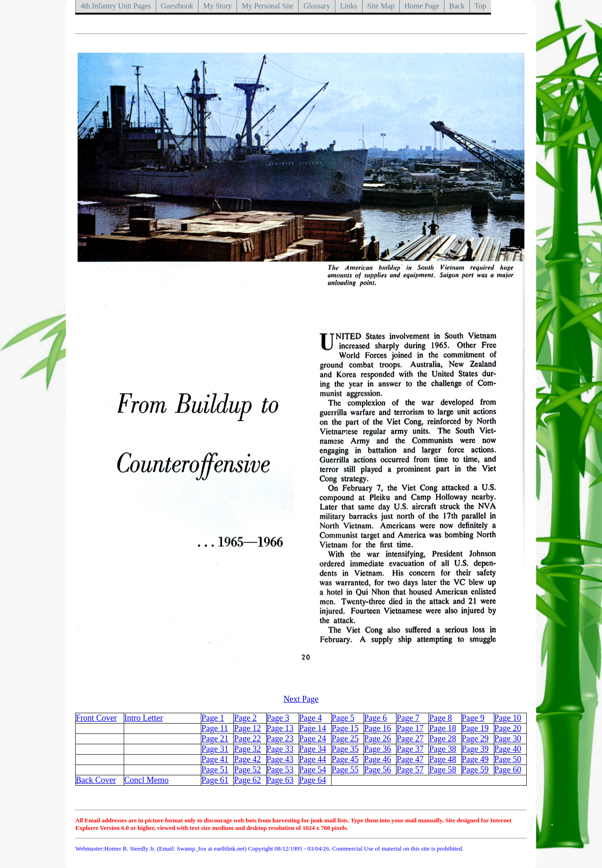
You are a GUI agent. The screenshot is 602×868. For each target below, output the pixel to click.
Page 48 (443, 759)
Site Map (381, 6)
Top (480, 6)
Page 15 (345, 728)
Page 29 (475, 739)
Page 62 (247, 780)
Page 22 (247, 739)
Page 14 (313, 728)
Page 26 (378, 739)
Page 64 (313, 780)
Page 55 (345, 770)
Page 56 (378, 770)
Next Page (301, 699)
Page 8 (440, 718)
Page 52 (247, 770)
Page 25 (345, 739)
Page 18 (443, 728)
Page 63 (280, 780)
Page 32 (247, 749)
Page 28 (443, 739)
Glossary (317, 6)
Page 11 (215, 728)
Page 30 (508, 739)
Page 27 (410, 739)
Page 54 (313, 770)
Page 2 (245, 718)
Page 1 (213, 718)
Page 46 (378, 759)
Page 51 (215, 770)
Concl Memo (147, 780)
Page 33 (280, 749)
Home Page (422, 6)
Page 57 (410, 770)
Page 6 (376, 718)
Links (349, 6)
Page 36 (378, 749)
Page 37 (410, 749)
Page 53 (280, 770)
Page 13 (280, 728)
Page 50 (508, 759)
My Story (218, 6)
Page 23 (280, 739)
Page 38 (443, 749)
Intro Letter (143, 718)
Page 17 (410, 728)
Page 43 (280, 759)
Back (457, 6)
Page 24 (313, 739)
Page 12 (247, 728)
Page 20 (508, 728)
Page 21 (215, 739)
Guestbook (177, 6)
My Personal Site (268, 6)
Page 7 (408, 718)
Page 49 (475, 759)
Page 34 (313, 749)
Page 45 (345, 759)
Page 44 (313, 759)
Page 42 (247, 759)
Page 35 (345, 749)
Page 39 (475, 749)
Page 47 (410, 759)
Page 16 (378, 728)
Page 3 (278, 718)
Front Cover (96, 718)
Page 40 (508, 749)
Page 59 (475, 770)
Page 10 (508, 718)
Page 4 (311, 718)
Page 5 (343, 718)
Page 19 (475, 728)
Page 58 (443, 770)
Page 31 (215, 749)
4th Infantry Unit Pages (116, 6)
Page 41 (215, 759)
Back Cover (96, 780)
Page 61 (215, 780)
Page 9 (473, 718)
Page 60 (508, 770)
